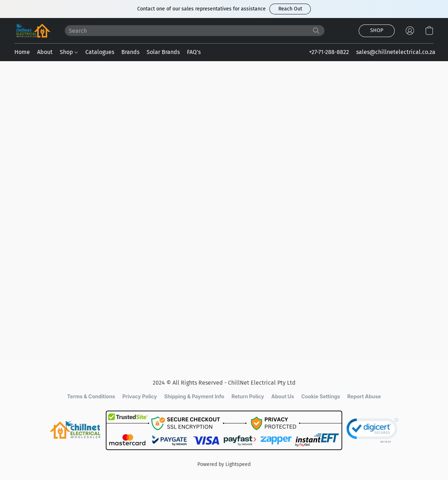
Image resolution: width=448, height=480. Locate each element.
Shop (69, 52)
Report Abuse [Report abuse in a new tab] (364, 396)
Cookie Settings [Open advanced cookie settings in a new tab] (321, 396)
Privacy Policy (140, 396)
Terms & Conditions (91, 396)
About (45, 52)
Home (22, 52)
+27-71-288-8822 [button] (329, 52)
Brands (130, 52)
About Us (283, 396)
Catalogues (100, 52)
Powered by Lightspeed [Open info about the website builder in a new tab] (224, 464)
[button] (290, 9)
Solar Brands (163, 52)
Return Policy (248, 396)
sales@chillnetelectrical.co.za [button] (396, 52)
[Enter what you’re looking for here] (195, 31)
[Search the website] (316, 31)
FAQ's (194, 52)
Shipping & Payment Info (194, 396)
